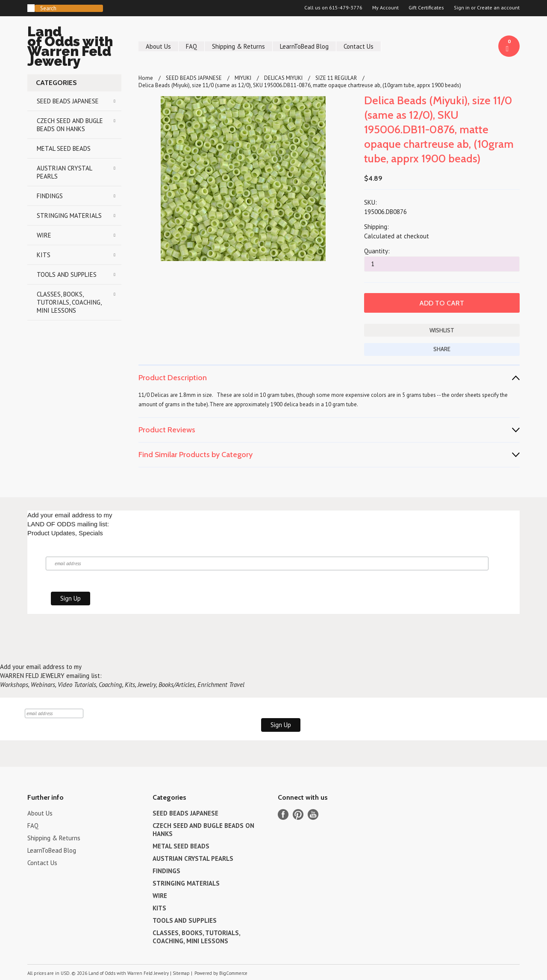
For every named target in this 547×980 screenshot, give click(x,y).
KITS (44, 255)
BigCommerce (233, 973)
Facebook (283, 814)
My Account (385, 8)
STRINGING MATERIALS (69, 216)
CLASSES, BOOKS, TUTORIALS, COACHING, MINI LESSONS (69, 302)
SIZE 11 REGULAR (336, 78)
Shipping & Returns (238, 46)
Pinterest (298, 814)
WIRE (44, 235)
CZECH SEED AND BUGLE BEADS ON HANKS (70, 125)
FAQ (191, 46)
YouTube (313, 814)
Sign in (462, 8)
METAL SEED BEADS (64, 148)
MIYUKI (243, 78)
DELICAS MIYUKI (283, 78)
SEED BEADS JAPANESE (68, 101)
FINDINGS (50, 196)
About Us (158, 46)
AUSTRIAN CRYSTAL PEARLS (65, 172)
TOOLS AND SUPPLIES (67, 274)
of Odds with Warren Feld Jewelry (74, 48)
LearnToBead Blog (304, 46)
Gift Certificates (426, 8)
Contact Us (359, 46)
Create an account (498, 8)
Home (146, 78)
